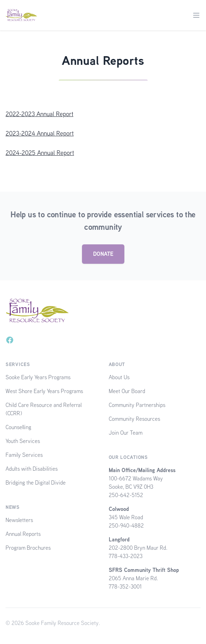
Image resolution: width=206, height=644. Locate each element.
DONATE (103, 254)
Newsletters (19, 520)
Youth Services (23, 441)
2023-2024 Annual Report (40, 133)
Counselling (18, 427)
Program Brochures (28, 548)
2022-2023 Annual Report (39, 114)
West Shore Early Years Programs (44, 391)
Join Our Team (126, 433)
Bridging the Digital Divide (36, 483)
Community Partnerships (137, 405)
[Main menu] (196, 15)
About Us (119, 377)
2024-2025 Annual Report (40, 153)
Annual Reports (23, 534)
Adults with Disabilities (32, 469)
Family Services (24, 455)
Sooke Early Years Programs (38, 377)
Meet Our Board (127, 391)
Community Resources (134, 419)
